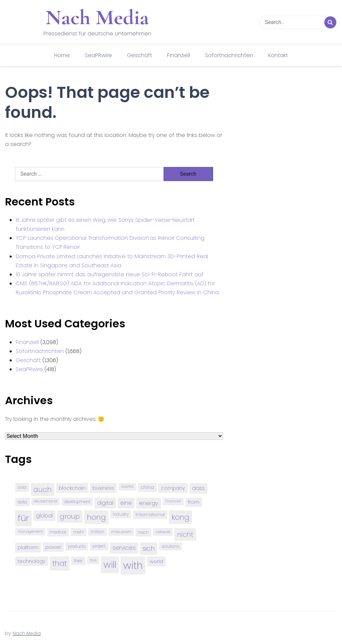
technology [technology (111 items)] (32, 561)
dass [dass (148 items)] (198, 488)
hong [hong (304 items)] (96, 517)
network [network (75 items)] (163, 532)
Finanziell (179, 55)
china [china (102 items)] (147, 488)
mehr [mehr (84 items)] (78, 532)
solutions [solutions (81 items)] (170, 546)
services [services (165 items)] (124, 548)
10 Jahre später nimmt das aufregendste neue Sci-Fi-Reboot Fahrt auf (110, 274)
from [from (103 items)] (194, 502)
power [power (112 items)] (53, 547)
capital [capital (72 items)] (127, 487)
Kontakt (278, 55)
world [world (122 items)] (156, 561)
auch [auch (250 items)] (43, 490)
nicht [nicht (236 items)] (185, 534)
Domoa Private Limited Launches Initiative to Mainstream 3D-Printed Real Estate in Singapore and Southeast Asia (112, 261)
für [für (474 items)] (23, 518)
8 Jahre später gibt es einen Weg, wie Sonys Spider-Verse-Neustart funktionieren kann (105, 224)
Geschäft (139, 55)
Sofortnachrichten (229, 55)
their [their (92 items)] (78, 561)
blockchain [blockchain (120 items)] (72, 488)
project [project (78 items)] (99, 546)
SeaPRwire (98, 55)
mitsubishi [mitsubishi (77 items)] (121, 532)
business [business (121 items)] (103, 488)
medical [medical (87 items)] (58, 532)
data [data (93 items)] (22, 502)
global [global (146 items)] (44, 516)
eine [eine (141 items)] (126, 503)
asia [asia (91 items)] (22, 487)
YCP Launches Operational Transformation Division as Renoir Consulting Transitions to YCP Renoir (110, 243)
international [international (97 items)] (150, 515)
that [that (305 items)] (60, 563)
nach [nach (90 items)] (143, 532)
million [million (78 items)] (98, 532)
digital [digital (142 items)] (105, 503)
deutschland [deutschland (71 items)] (46, 501)
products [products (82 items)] (77, 546)
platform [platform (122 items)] (28, 547)
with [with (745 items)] (133, 565)
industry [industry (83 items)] (121, 514)
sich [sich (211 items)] (149, 549)
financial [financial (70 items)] (173, 501)
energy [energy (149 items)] (149, 503)
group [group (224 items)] (70, 516)
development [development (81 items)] (77, 502)
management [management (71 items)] (30, 532)
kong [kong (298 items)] (181, 517)
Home (62, 55)
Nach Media (97, 17)
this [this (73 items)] (93, 560)
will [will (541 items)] (110, 565)
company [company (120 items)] (173, 488)
